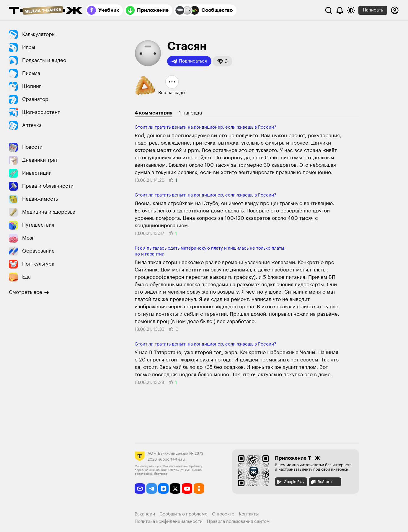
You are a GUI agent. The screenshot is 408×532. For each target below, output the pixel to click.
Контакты (249, 514)
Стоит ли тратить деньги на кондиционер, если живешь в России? (205, 127)
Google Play (290, 482)
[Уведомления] (340, 10)
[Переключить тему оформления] (351, 10)
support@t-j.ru (172, 459)
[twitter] (175, 488)
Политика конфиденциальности (169, 522)
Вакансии (145, 514)
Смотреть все (29, 292)
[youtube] (187, 488)
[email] (140, 488)
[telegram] (152, 488)
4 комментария (154, 113)
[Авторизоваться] (395, 10)
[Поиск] (329, 10)
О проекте (223, 514)
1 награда (190, 113)
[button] (222, 61)
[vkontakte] (163, 488)
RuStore (321, 482)
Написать (373, 10)
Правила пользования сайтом (238, 522)
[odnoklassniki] (199, 488)
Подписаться (189, 61)
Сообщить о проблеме (183, 514)
